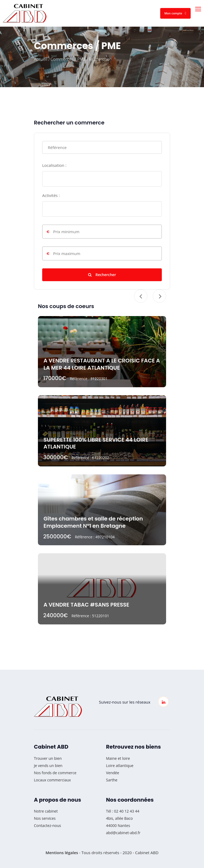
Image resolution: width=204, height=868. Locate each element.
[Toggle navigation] (199, 9)
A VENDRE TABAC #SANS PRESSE (86, 605)
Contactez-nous (48, 825)
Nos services (45, 818)
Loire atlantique (120, 766)
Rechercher (102, 275)
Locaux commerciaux (52, 780)
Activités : (51, 195)
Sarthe (112, 780)
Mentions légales (62, 853)
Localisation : (54, 165)
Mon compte (175, 13)
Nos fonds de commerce (55, 773)
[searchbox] (45, 177)
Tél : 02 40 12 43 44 (123, 811)
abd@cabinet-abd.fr (123, 833)
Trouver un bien (48, 758)
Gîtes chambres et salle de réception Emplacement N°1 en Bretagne (93, 522)
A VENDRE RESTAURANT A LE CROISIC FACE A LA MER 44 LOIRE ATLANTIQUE (102, 364)
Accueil (41, 59)
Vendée (113, 773)
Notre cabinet (46, 811)
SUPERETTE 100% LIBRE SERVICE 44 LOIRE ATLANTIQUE (96, 443)
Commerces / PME (68, 59)
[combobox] (102, 179)
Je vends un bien (48, 766)
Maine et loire (118, 758)
